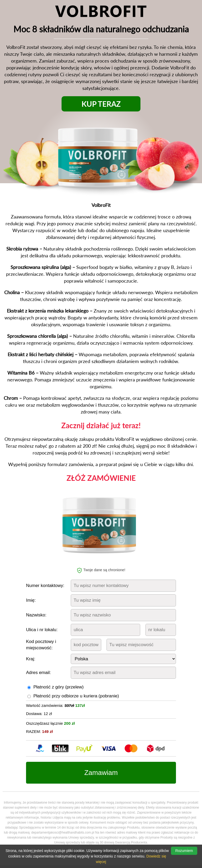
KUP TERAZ (101, 104)
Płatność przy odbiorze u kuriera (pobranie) (76, 696)
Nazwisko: (36, 615)
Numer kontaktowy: (45, 586)
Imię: (31, 600)
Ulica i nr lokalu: (42, 630)
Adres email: (39, 673)
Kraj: (31, 659)
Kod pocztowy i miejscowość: (41, 645)
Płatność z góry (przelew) (59, 687)
